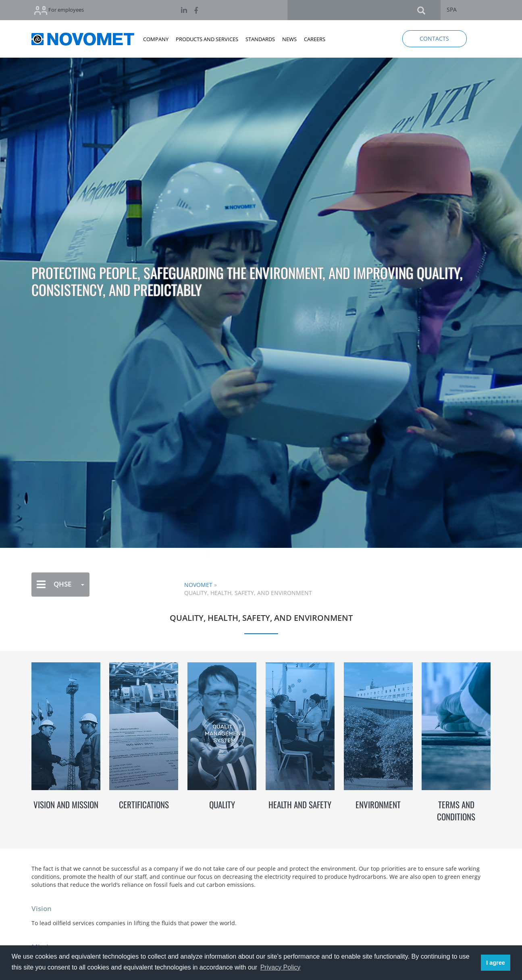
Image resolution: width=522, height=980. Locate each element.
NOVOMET (198, 585)
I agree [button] (495, 963)
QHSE (60, 584)
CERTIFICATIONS (144, 804)
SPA (452, 9)
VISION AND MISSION (66, 804)
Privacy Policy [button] (281, 967)
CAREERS (315, 39)
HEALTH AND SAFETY (300, 804)
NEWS (289, 39)
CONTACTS (434, 38)
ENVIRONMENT (378, 804)
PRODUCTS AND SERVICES (207, 39)
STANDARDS (260, 39)
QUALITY (222, 804)
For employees (59, 10)
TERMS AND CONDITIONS (456, 810)
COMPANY (156, 39)
